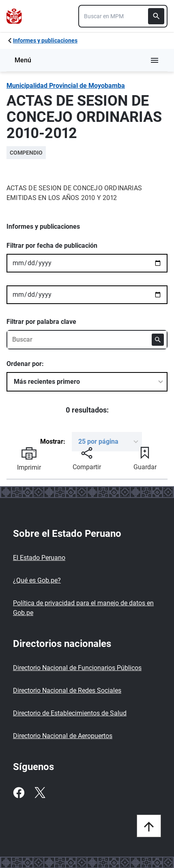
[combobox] (123, 16)
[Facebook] (19, 793)
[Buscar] (156, 16)
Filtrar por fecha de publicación (52, 246)
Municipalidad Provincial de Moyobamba (66, 86)
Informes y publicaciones (45, 40)
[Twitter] (40, 793)
